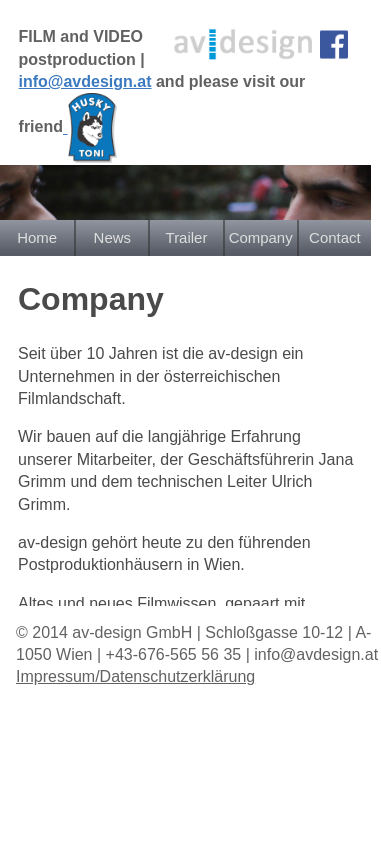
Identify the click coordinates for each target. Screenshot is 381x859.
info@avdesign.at (85, 81)
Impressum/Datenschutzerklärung (135, 676)
